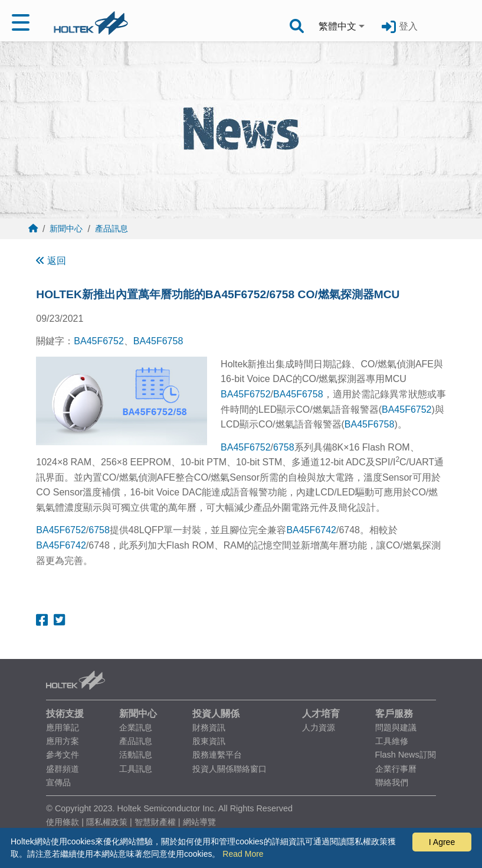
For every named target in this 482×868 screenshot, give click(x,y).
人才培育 (321, 714)
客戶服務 (394, 714)
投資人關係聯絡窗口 (229, 769)
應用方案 (63, 741)
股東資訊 (209, 741)
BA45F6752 (99, 341)
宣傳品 (58, 782)
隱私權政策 (107, 822)
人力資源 (319, 727)
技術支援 (65, 714)
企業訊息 (136, 727)
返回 (51, 261)
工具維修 (392, 741)
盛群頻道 (63, 769)
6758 (284, 447)
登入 (408, 26)
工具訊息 (136, 769)
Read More (243, 854)
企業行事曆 (396, 769)
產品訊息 (112, 229)
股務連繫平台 (217, 755)
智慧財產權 (155, 822)
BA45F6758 (158, 341)
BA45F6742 (311, 530)
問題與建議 (396, 727)
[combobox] (343, 27)
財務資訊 (209, 727)
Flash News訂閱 (406, 755)
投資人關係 (216, 714)
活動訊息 (136, 755)
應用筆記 (63, 727)
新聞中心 (66, 229)
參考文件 (63, 755)
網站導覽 (199, 822)
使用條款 (63, 822)
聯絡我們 (392, 782)
